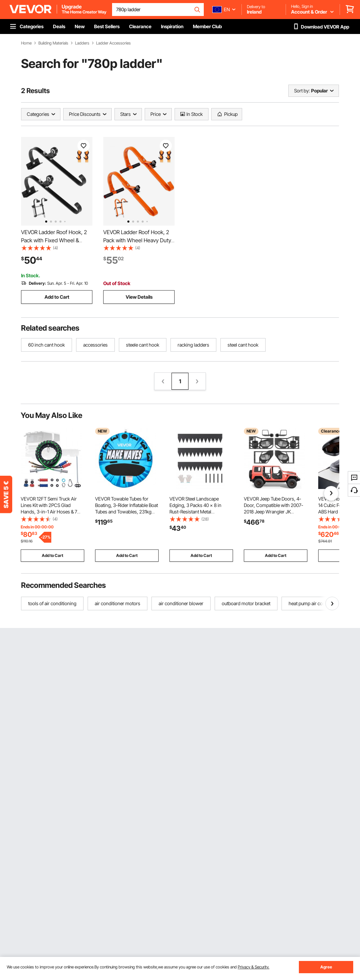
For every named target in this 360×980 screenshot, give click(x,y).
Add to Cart (57, 297)
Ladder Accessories (113, 43)
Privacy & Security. (254, 967)
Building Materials (53, 43)
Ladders (82, 43)
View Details (139, 297)
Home (26, 43)
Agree (326, 967)
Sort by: (302, 91)
